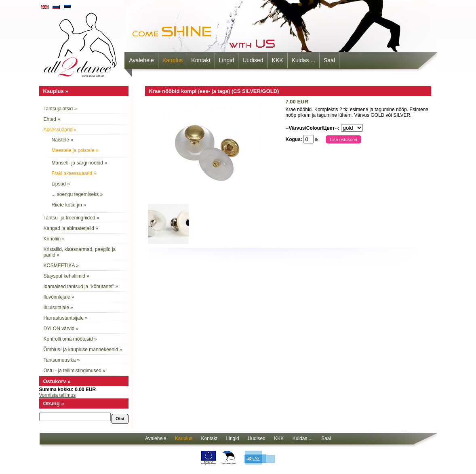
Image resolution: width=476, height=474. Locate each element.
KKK (278, 60)
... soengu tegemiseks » (77, 194)
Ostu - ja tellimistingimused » (75, 371)
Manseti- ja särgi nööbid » (79, 163)
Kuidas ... (303, 60)
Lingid (226, 60)
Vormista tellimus (58, 395)
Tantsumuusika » (62, 360)
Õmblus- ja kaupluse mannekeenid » (83, 350)
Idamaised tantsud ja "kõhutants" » (81, 287)
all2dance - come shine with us (81, 42)
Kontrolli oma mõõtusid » (70, 339)
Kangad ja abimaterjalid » (71, 228)
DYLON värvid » (61, 329)
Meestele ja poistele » (75, 150)
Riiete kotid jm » (69, 205)
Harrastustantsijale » (66, 318)
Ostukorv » (57, 381)
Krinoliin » (54, 239)
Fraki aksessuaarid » (74, 173)
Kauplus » (56, 91)
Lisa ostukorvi (343, 139)
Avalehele (142, 60)
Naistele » (62, 140)
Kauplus (173, 60)
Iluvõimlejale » (59, 297)
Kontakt (201, 60)
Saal (329, 60)
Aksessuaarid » (60, 130)
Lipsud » (61, 184)
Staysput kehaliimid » (66, 276)
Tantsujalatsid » (60, 109)
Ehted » (52, 119)
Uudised (253, 60)
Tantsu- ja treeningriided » (72, 218)
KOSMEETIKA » (61, 265)
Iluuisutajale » (58, 308)
